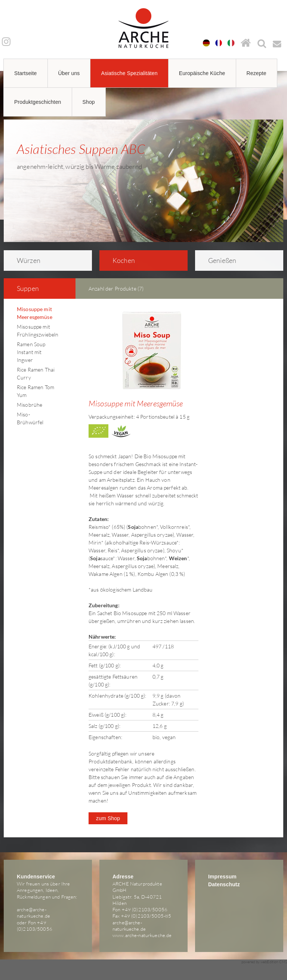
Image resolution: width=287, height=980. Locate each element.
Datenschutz (224, 884)
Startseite (26, 73)
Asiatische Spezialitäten (129, 73)
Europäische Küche (202, 73)
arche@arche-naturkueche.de (33, 913)
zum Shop (108, 818)
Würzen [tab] (24, 260)
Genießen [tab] (217, 260)
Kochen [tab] (119, 260)
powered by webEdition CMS (264, 962)
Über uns (69, 73)
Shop (89, 102)
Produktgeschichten (38, 102)
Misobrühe (30, 405)
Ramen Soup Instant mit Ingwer (31, 352)
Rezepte (257, 73)
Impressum (222, 877)
